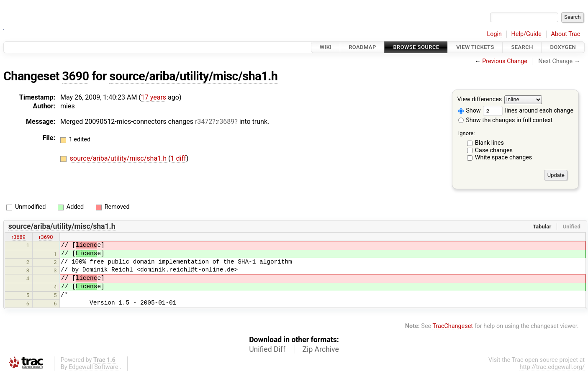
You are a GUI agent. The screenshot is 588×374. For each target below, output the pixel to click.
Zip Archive (321, 349)
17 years (154, 97)
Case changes (494, 150)
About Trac (566, 34)
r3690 (46, 237)
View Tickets (475, 47)
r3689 (226, 122)
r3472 (204, 122)
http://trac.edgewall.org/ (552, 367)
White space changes (504, 158)
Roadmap (362, 47)
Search (522, 47)
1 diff (178, 158)
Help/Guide (526, 34)
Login (494, 34)
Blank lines (489, 143)
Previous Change (505, 61)
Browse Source (416, 47)
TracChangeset (453, 326)
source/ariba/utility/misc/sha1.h (193, 76)
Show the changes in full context (506, 120)
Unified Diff (267, 349)
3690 (76, 76)
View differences (480, 100)
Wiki (326, 47)
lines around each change (528, 111)
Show (470, 111)
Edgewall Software (94, 367)
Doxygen (563, 47)
